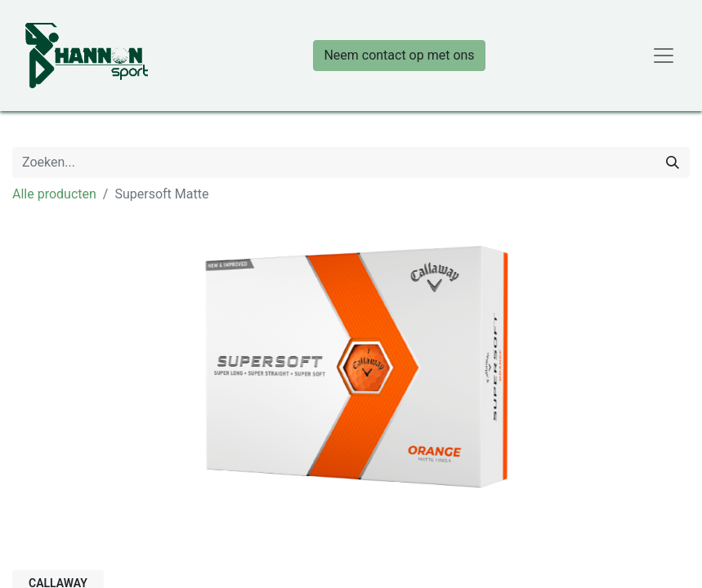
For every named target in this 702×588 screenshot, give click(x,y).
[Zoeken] (673, 163)
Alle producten (54, 194)
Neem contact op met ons (399, 55)
